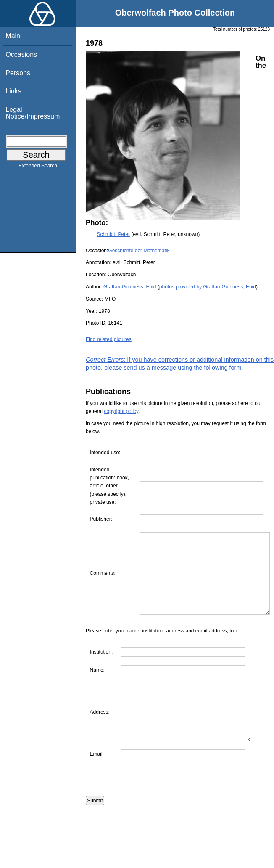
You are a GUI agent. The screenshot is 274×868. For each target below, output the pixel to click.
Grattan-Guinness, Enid (130, 287)
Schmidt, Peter (113, 234)
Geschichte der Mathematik (139, 251)
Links (13, 91)
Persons (18, 73)
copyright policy (121, 411)
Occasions (21, 54)
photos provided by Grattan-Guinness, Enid (208, 287)
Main (13, 36)
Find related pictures (109, 339)
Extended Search (38, 167)
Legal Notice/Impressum (33, 113)
